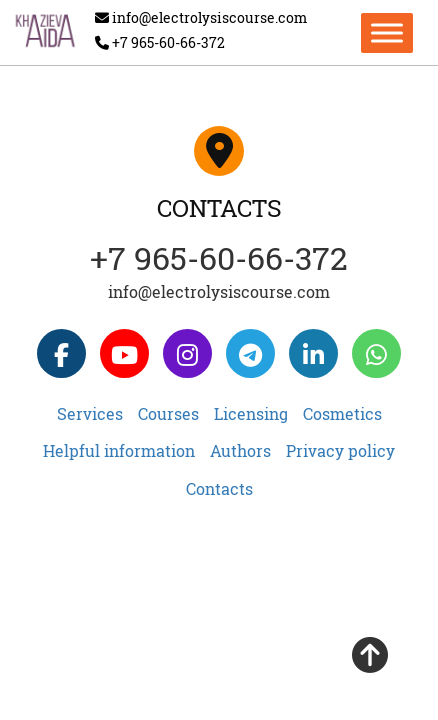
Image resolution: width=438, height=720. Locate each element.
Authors (240, 450)
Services (90, 413)
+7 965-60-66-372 (219, 257)
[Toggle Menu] (387, 32)
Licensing (251, 413)
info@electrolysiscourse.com (219, 291)
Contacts (219, 488)
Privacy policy (340, 450)
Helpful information (119, 450)
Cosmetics (342, 413)
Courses (168, 413)
